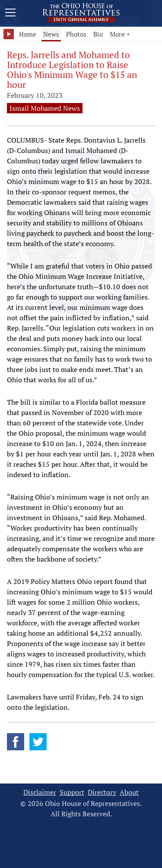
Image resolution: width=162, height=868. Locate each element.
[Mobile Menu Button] (10, 14)
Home (28, 34)
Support (72, 792)
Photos (76, 34)
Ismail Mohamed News (45, 108)
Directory (102, 792)
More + (120, 34)
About (129, 792)
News (51, 34)
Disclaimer (40, 792)
